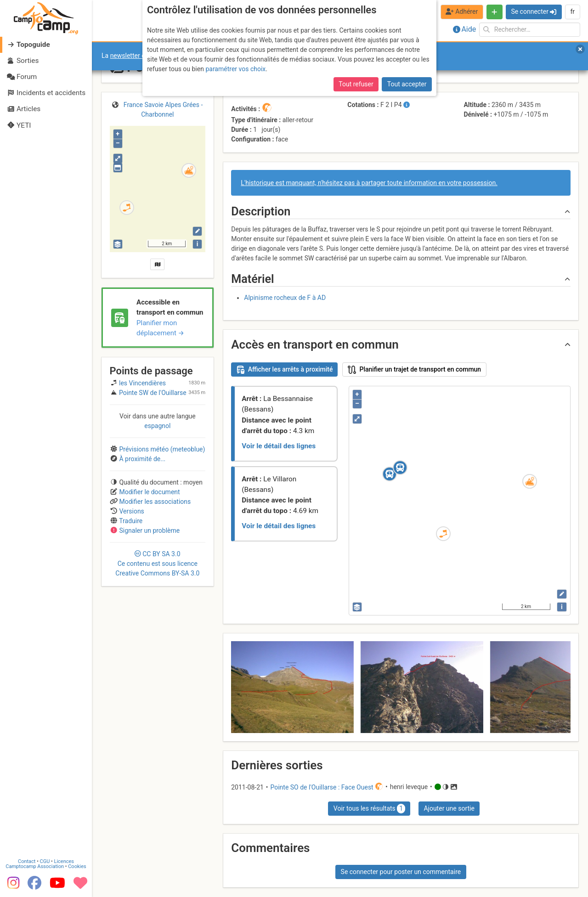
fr (572, 11)
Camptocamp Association (35, 866)
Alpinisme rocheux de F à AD (285, 298)
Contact (27, 861)
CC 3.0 (157, 564)
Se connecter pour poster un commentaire (401, 872)
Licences (64, 861)
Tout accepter (407, 84)
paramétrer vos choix (235, 69)
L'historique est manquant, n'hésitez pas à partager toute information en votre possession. (369, 183)
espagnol (157, 426)
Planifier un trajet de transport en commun (415, 370)
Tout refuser (356, 84)
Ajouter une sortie (449, 808)
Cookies (77, 866)
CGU (45, 861)
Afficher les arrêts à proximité (285, 370)
